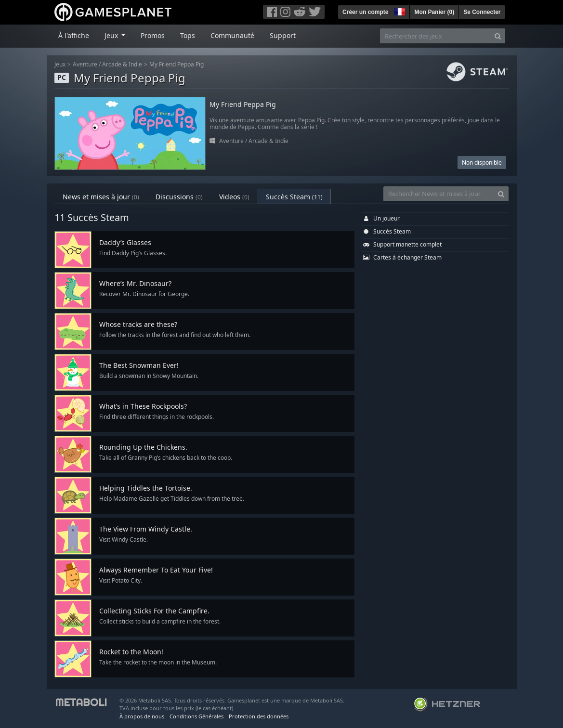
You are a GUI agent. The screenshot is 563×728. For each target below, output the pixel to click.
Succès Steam (294, 197)
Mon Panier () (434, 12)
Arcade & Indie (122, 64)
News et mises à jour (101, 197)
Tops (188, 35)
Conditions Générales (196, 716)
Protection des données (259, 716)
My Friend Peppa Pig (177, 64)
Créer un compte (365, 12)
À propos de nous (142, 716)
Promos (153, 35)
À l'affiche (74, 35)
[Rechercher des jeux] (435, 36)
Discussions (179, 197)
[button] (399, 11)
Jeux (60, 64)
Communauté (232, 35)
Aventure (85, 64)
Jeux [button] (112, 35)
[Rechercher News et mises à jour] (439, 194)
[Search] (498, 36)
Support (283, 35)
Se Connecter (482, 12)
